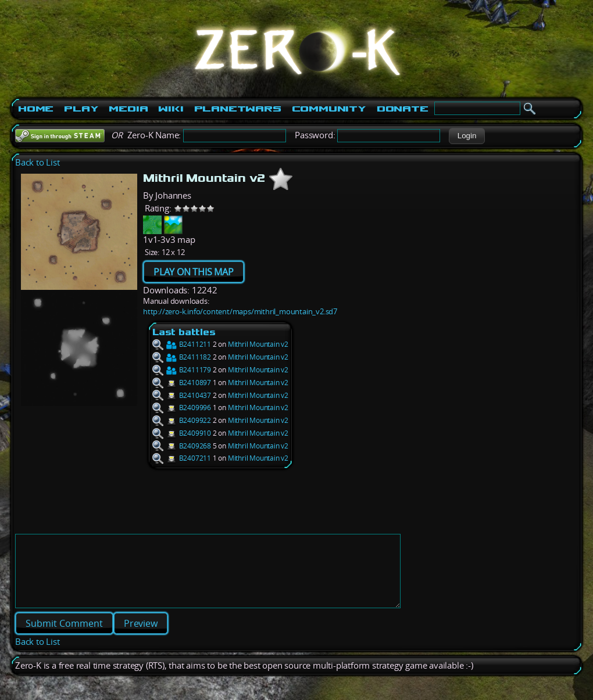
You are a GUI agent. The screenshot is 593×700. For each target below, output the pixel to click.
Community (329, 109)
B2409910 (182, 433)
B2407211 (182, 458)
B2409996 (182, 408)
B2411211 (182, 344)
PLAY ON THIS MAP (194, 272)
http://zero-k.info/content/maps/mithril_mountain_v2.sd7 (240, 311)
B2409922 (182, 420)
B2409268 (182, 446)
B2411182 (182, 357)
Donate (403, 109)
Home (36, 109)
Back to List (37, 162)
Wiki (171, 109)
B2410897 (182, 383)
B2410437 (182, 395)
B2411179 (182, 370)
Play (81, 109)
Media (128, 109)
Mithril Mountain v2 (258, 344)
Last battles (184, 332)
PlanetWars (238, 109)
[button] (467, 136)
